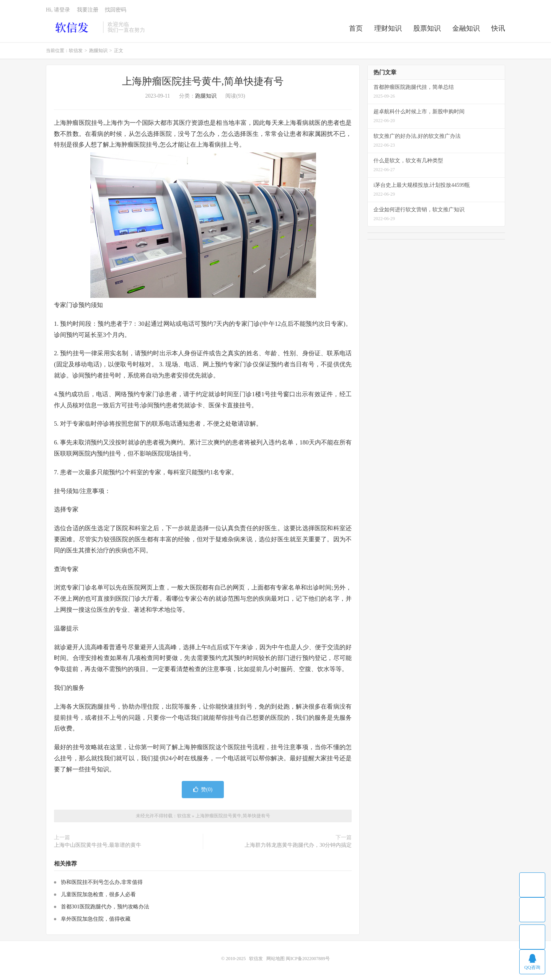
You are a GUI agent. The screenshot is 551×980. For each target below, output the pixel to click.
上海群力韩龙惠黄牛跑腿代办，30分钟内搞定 (298, 845)
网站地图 (275, 959)
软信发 (73, 27)
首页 (356, 28)
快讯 (498, 28)
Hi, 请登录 (58, 10)
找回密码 (116, 10)
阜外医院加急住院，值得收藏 (96, 919)
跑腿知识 (98, 51)
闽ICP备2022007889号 (308, 959)
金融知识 (466, 28)
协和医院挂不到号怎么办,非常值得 (102, 882)
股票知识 (427, 28)
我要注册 (88, 10)
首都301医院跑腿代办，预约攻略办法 (105, 907)
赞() (203, 790)
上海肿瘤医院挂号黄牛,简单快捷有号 (203, 81)
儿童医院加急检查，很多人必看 (98, 894)
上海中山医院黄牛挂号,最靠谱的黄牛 (98, 845)
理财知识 (388, 28)
